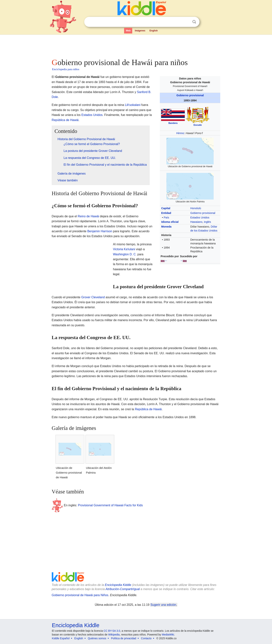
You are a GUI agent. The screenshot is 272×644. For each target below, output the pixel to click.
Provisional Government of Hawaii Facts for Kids (110, 505)
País (166, 218)
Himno (180, 133)
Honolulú (196, 208)
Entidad (166, 213)
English (154, 31)
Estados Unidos (200, 218)
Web (128, 31)
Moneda (166, 227)
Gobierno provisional (190, 95)
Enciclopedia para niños (66, 69)
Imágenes (140, 31)
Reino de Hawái (88, 216)
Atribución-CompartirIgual (123, 589)
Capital (166, 208)
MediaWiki (168, 635)
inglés (207, 222)
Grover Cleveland (93, 297)
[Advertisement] (136, 45)
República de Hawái (65, 120)
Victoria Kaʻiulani (124, 249)
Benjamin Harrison (100, 231)
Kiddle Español (61, 638)
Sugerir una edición (163, 605)
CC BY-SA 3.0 (112, 631)
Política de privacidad (124, 638)
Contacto (146, 638)
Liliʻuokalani (133, 105)
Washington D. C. (125, 254)
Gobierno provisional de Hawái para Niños (80, 595)
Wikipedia (114, 635)
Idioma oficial (170, 222)
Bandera (173, 123)
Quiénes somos (97, 638)
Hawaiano (196, 222)
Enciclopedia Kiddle (118, 585)
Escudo (198, 125)
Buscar (194, 22)
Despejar (186, 22)
